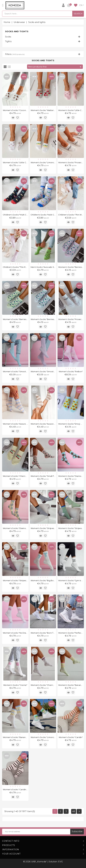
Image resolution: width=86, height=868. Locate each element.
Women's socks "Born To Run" (45, 633)
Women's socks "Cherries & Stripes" (48, 685)
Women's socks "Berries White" (46, 319)
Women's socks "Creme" (15, 685)
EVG (60, 862)
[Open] (3, 5)
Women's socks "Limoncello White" (48, 162)
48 (74, 811)
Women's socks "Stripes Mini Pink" (19, 580)
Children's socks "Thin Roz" (16, 267)
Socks (8, 37)
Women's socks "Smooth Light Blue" (20, 371)
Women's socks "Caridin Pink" (17, 789)
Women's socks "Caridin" (71, 737)
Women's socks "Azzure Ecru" (45, 424)
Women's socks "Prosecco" (71, 162)
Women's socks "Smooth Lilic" (45, 371)
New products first (55, 67)
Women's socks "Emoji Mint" (72, 424)
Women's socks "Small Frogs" (45, 476)
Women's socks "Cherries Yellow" (19, 476)
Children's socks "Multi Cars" (44, 215)
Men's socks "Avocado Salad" (45, 267)
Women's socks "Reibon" (71, 371)
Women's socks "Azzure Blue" (17, 424)
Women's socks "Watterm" (43, 110)
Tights (8, 41)
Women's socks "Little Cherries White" (21, 162)
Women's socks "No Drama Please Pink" (22, 633)
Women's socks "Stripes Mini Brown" (48, 528)
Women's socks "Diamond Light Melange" (23, 528)
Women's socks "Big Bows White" (47, 580)
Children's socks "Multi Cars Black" (19, 215)
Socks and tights (17, 31)
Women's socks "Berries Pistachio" (20, 319)
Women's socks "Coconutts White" (20, 110)
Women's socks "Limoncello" (45, 737)
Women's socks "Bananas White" (19, 737)
